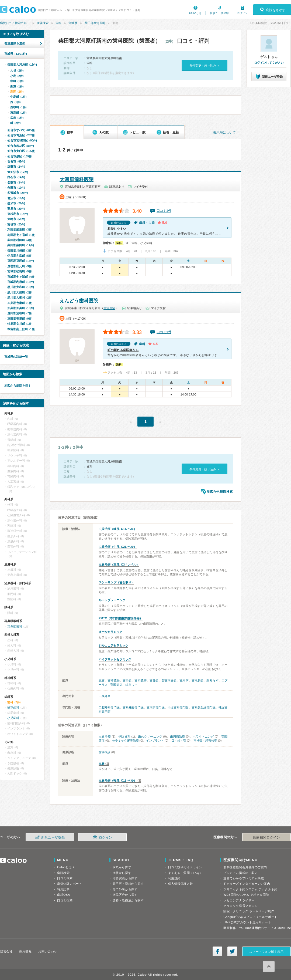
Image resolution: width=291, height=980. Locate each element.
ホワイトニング (203, 736)
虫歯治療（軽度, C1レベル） (118, 529)
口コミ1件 (164, 211)
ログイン (242, 13)
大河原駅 (109, 308)
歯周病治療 (178, 736)
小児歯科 (13, 718)
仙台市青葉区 (21, 135)
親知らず (212, 680)
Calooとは (195, 13)
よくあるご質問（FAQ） (185, 873)
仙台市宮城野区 (22, 140)
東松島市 (18, 214)
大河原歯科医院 (77, 180)
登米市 (16, 203)
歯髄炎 (154, 680)
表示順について (224, 133)
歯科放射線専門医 (204, 707)
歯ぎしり (131, 685)
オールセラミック (110, 632)
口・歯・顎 (179, 741)
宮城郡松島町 (20, 271)
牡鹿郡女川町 (20, 324)
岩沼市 (16, 198)
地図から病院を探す (18, 386)
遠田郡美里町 (20, 319)
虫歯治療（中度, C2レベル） (118, 547)
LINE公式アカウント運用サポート (247, 922)
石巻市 (16, 161)
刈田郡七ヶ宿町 (21, 235)
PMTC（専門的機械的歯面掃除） (121, 618)
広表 (17, 118)
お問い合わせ (48, 951)
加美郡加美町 (21, 308)
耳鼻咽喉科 (15, 627)
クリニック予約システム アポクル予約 (250, 889)
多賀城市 (18, 193)
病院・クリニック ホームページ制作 (249, 911)
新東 (17, 86)
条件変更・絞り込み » (204, 66)
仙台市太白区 (21, 151)
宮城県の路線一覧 (16, 357)
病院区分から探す (125, 895)
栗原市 (16, 209)
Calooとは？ (66, 867)
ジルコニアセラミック (113, 646)
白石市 (16, 177)
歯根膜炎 (198, 680)
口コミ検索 (65, 878)
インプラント (155, 741)
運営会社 (6, 951)
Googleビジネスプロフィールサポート (250, 917)
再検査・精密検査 (205, 741)
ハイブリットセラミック (115, 659)
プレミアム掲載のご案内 (240, 873)
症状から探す (122, 873)
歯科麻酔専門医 (133, 707)
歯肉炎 (127, 680)
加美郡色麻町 (20, 303)
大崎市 (16, 219)
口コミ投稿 (65, 900)
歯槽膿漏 (113, 680)
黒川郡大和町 (21, 287)
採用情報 (25, 951)
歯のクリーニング (150, 736)
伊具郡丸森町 (20, 256)
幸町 (17, 81)
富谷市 (16, 224)
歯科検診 (105, 752)
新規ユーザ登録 (219, 13)
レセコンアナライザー (239, 900)
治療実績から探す (125, 878)
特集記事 (63, 889)
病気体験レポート (70, 884)
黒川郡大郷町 (20, 292)
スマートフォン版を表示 (266, 952)
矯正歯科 (13, 708)
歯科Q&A (64, 895)
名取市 (16, 183)
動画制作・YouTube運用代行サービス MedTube (257, 928)
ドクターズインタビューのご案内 (247, 884)
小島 (17, 76)
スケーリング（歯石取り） (116, 582)
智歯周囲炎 (169, 680)
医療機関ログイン (266, 837)
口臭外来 (105, 696)
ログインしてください (269, 63)
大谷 (17, 70)
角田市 (16, 188)
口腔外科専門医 (109, 707)
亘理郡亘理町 (21, 261)
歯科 (58, 23)
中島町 (18, 97)
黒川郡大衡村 (20, 298)
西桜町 (18, 107)
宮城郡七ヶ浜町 (21, 277)
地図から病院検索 (220, 492)
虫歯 (102, 680)
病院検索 (43, 23)
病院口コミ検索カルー (15, 23)
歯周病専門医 (156, 707)
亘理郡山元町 (20, 266)
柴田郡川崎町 (20, 251)
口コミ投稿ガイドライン (185, 867)
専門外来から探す (125, 889)
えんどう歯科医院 (79, 301)
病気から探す (122, 867)
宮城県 (73, 23)
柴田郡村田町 (20, 240)
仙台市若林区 (21, 146)
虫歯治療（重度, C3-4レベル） (119, 565)
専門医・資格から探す (128, 884)
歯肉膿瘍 (140, 680)
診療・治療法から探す (128, 900)
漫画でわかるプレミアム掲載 (244, 878)
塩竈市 (16, 167)
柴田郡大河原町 (95, 23)
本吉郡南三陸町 (21, 329)
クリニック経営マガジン (240, 906)
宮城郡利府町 (21, 282)
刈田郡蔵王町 (20, 229)
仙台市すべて (21, 130)
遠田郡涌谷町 (20, 313)
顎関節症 (116, 685)
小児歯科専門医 (178, 707)
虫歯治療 (105, 736)
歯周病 (184, 680)
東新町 (18, 113)
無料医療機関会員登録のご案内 (245, 867)
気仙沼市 (18, 172)
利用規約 (174, 878)
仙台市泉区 (20, 156)
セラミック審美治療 (125, 741)
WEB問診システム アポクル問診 (246, 895)
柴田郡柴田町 (21, 245)
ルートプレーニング (112, 600)
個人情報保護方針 (181, 884)
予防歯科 (124, 736)
